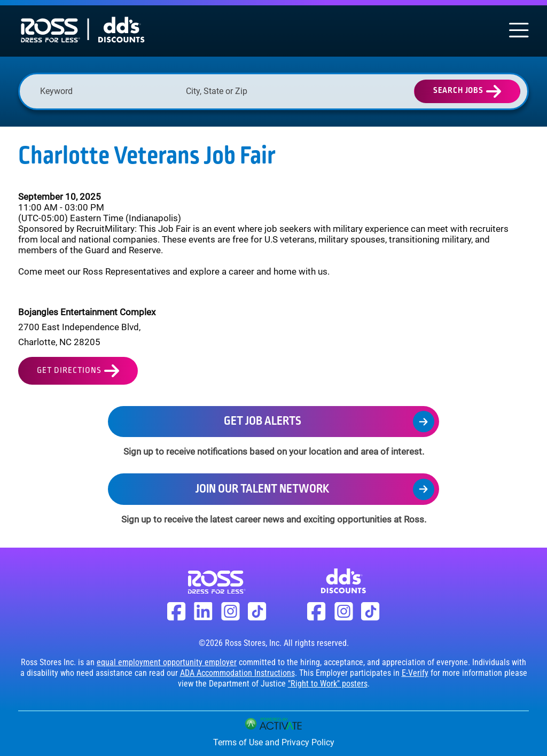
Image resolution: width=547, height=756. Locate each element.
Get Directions (69, 371)
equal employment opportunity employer (167, 662)
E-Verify (415, 673)
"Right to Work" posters (328, 684)
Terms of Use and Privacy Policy (274, 742)
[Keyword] (108, 91)
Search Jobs (458, 91)
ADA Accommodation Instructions (237, 673)
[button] (312, 91)
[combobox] (253, 91)
